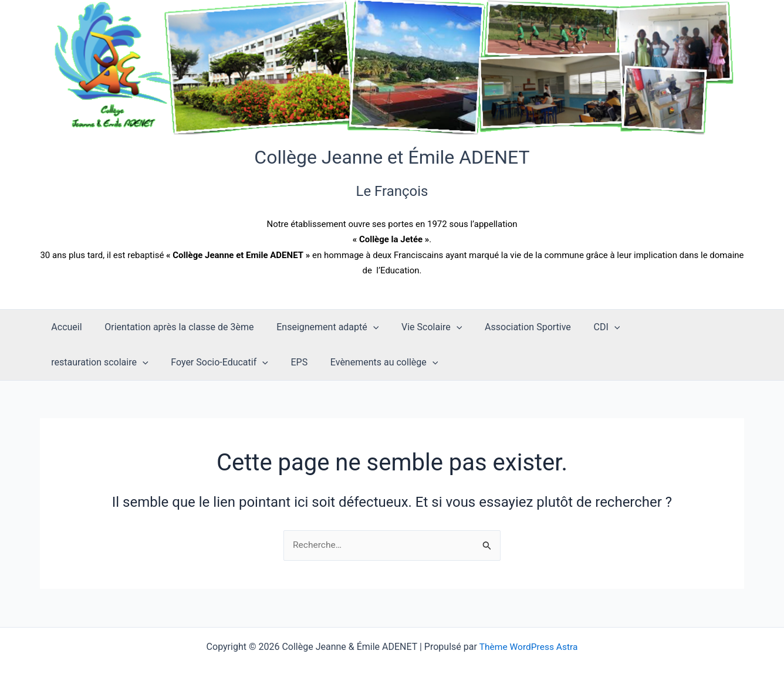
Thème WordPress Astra (528, 647)
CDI (585, 327)
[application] (363, 327)
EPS (174, 362)
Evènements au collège (254, 362)
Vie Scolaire (418, 327)
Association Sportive (510, 327)
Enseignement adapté (318, 327)
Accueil (65, 327)
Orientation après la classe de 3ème (173, 327)
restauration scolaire (666, 327)
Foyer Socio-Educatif (98, 362)
